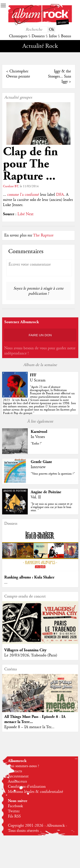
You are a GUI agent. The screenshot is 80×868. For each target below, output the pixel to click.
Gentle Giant (41, 462)
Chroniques (18, 36)
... (6, 583)
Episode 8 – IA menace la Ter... (29, 727)
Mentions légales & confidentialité (36, 792)
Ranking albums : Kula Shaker (29, 577)
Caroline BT (11, 186)
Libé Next (25, 214)
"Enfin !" (36, 444)
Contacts (15, 771)
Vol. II (36, 497)
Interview (38, 467)
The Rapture (43, 235)
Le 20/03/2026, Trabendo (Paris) (31, 655)
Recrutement (18, 776)
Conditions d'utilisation (27, 787)
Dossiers (38, 36)
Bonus (66, 36)
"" (39, 400)
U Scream (38, 380)
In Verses (38, 437)
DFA (60, 195)
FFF (33, 375)
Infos (53, 36)
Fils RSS (14, 816)
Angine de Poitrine (46, 492)
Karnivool (39, 432)
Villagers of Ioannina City (25, 650)
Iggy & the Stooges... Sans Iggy (60, 76)
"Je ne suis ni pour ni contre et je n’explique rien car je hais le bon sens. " (52, 507)
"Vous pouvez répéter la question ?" (53, 474)
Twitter (14, 811)
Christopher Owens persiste (18, 74)
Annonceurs (17, 781)
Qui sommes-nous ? (23, 766)
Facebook (15, 806)
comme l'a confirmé (24, 195)
